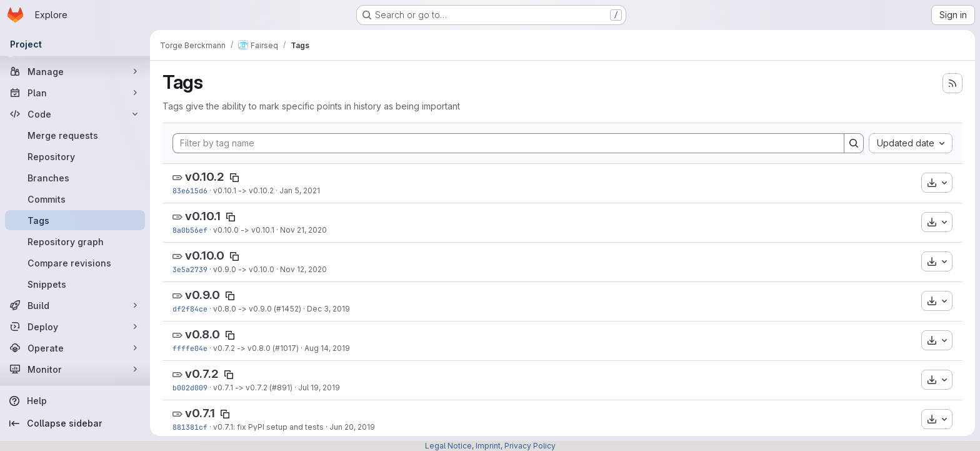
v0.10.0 (205, 256)
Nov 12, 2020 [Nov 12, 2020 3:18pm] (303, 269)
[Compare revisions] (75, 263)
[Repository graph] (75, 241)
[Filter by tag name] (508, 143)
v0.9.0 (202, 295)
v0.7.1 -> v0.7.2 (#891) (253, 388)
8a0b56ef (190, 230)
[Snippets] (75, 284)
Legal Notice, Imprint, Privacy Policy (490, 446)
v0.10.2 (205, 177)
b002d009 (190, 388)
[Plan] (75, 93)
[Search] (854, 143)
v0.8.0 (202, 334)
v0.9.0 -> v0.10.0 (244, 269)
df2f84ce (190, 309)
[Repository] (75, 156)
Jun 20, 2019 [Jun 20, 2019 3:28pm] (352, 427)
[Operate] (75, 348)
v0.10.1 (203, 216)
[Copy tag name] (234, 178)
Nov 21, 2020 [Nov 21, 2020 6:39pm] (303, 230)
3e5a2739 (190, 269)
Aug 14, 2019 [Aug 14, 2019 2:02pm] (327, 348)
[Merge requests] (75, 135)
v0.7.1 (200, 413)
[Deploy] (75, 327)
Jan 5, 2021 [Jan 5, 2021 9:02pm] (300, 190)
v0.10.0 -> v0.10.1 (244, 230)
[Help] (75, 401)
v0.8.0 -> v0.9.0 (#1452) (257, 309)
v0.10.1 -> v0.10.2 (243, 190)
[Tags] (75, 220)
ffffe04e (190, 348)
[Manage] (75, 71)
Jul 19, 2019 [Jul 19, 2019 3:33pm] (319, 388)
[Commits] (75, 199)
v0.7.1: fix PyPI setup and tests (268, 427)
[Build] (75, 305)
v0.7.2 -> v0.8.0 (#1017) (256, 348)
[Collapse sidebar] (75, 423)
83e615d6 (190, 190)
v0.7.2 (202, 374)
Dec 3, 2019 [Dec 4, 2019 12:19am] (328, 309)
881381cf (190, 427)
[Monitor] (75, 369)
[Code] (75, 114)
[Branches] (75, 178)
